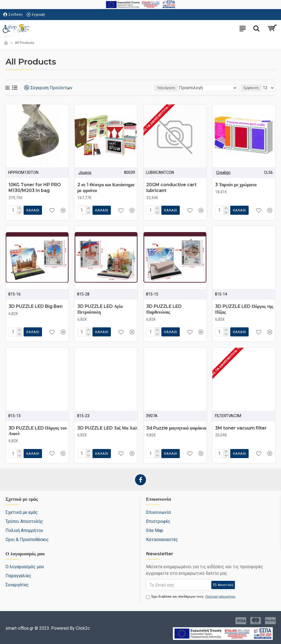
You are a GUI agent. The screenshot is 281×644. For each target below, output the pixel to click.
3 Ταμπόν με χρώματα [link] (236, 185)
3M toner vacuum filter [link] (241, 428)
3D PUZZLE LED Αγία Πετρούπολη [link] (100, 309)
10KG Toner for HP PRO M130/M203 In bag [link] (35, 188)
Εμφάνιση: (252, 88)
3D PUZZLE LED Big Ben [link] (36, 306)
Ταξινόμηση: (166, 88)
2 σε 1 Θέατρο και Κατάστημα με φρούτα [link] (106, 188)
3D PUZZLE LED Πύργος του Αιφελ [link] (38, 431)
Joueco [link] (85, 172)
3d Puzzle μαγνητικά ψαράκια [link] (176, 428)
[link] (7, 29)
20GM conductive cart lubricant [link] (171, 188)
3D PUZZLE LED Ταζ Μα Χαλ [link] (107, 428)
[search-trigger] (256, 28)
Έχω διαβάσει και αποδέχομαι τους (191, 597)
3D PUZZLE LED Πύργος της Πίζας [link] (244, 309)
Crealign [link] (223, 172)
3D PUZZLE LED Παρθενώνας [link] (164, 309)
